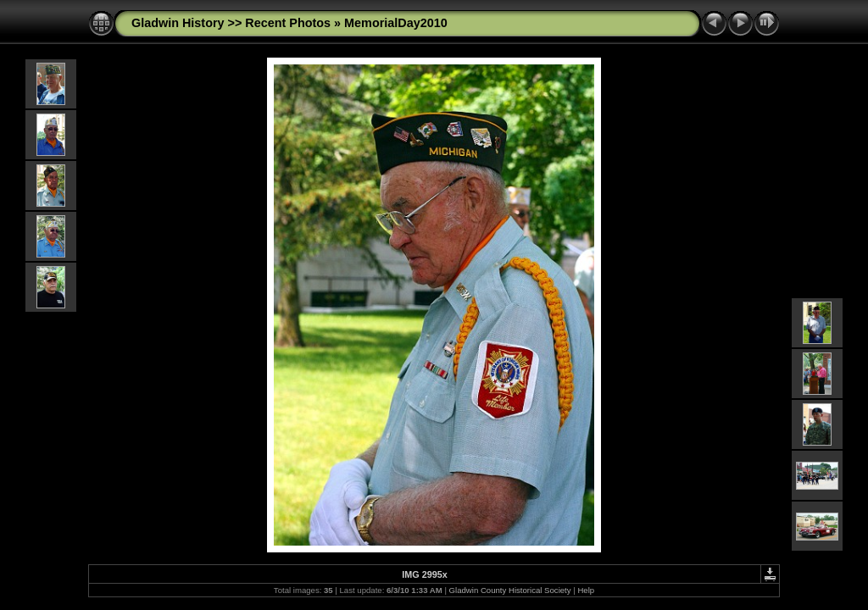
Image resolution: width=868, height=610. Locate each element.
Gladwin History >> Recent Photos (231, 23)
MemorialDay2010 (396, 23)
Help (586, 590)
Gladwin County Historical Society (510, 590)
